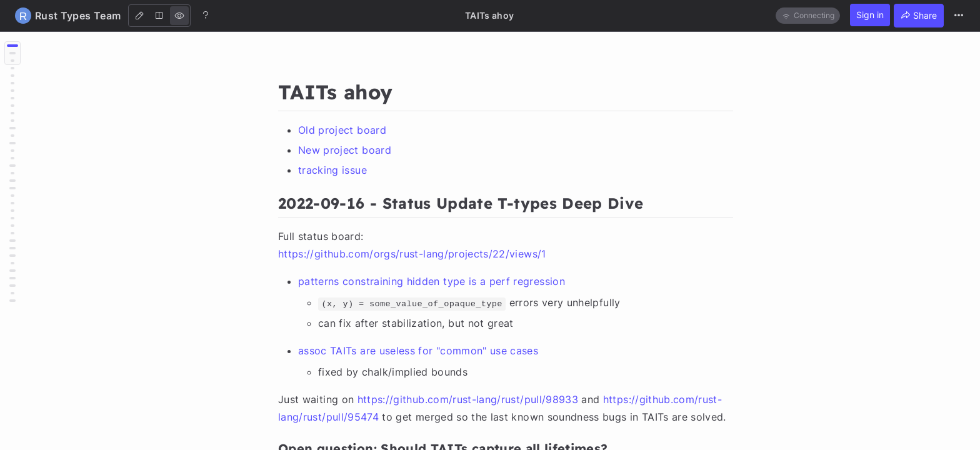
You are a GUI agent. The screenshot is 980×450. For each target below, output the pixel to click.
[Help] (206, 15)
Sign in (870, 15)
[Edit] (139, 16)
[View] (179, 16)
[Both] (159, 16)
